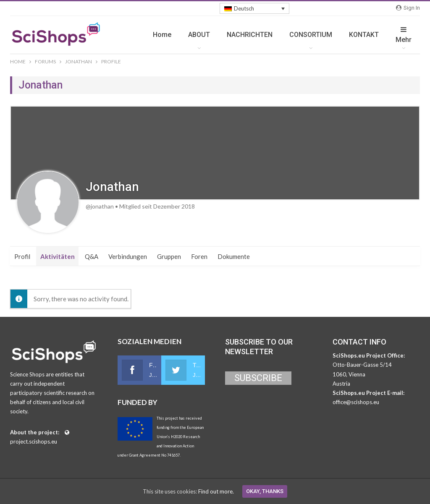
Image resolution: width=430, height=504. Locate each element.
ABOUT (199, 35)
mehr (404, 35)
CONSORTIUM (311, 35)
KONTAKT (364, 35)
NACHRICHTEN (250, 35)
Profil (22, 256)
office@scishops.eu (356, 402)
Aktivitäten (58, 256)
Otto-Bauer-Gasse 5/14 (362, 365)
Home (162, 35)
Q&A (92, 256)
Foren (199, 256)
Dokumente (234, 256)
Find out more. (216, 491)
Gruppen (169, 256)
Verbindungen (128, 256)
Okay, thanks (265, 491)
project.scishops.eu (34, 441)
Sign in (408, 8)
